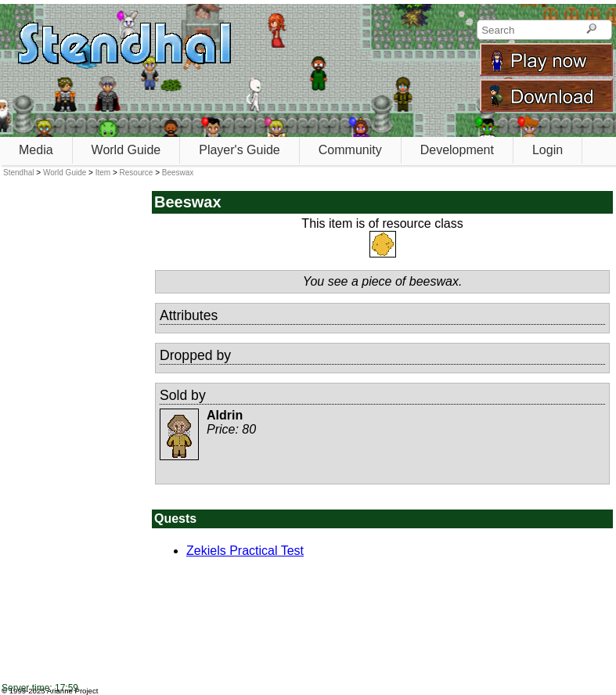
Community (350, 150)
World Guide (126, 150)
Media (36, 150)
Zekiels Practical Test (245, 551)
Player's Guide (240, 150)
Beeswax (178, 173)
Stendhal (18, 173)
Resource (137, 173)
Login (548, 150)
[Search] (591, 30)
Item (103, 173)
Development (457, 150)
